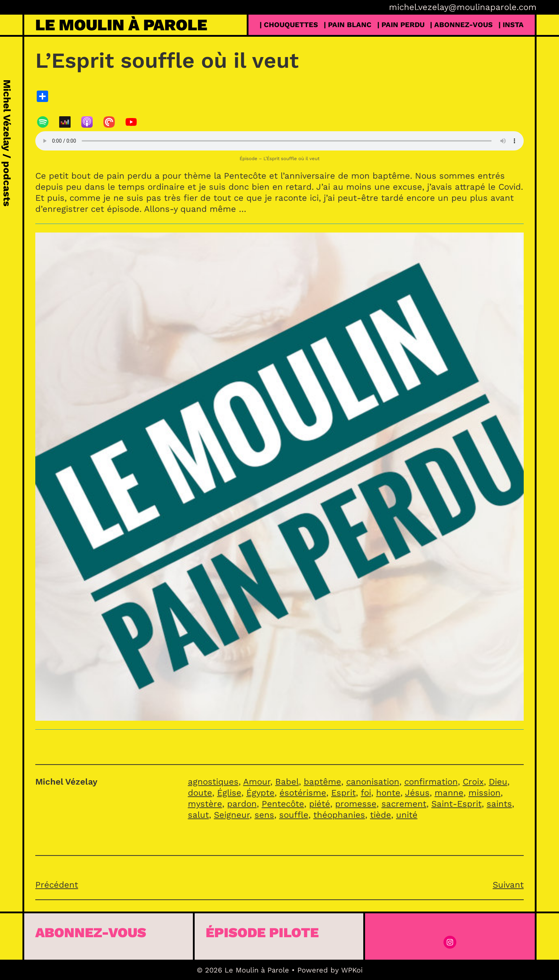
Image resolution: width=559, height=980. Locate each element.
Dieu (498, 782)
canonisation (373, 782)
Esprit (343, 793)
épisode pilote (262, 932)
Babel (287, 782)
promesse (356, 804)
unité (407, 815)
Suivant (508, 885)
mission (484, 793)
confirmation (431, 782)
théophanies (339, 815)
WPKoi (352, 970)
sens (264, 815)
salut (198, 815)
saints (499, 804)
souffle (294, 815)
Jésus (417, 793)
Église (229, 793)
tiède (381, 815)
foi (366, 793)
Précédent (57, 885)
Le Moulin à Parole (121, 25)
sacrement (404, 804)
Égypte (260, 793)
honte (388, 793)
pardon (242, 804)
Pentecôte (283, 804)
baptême (322, 782)
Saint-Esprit (457, 804)
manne (449, 793)
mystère (205, 804)
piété (320, 804)
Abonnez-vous (91, 932)
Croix (473, 782)
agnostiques (213, 782)
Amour (257, 782)
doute (200, 793)
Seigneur (232, 815)
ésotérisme (303, 793)
